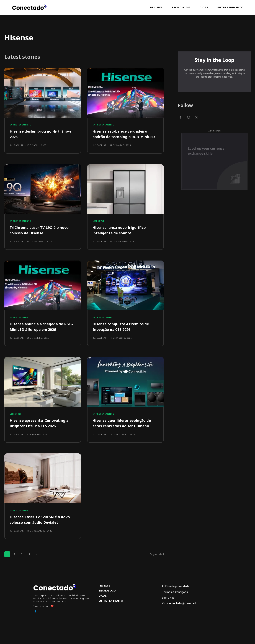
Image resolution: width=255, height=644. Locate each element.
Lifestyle (98, 226)
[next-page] (37, 559)
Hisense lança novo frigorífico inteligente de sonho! (122, 236)
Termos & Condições (175, 597)
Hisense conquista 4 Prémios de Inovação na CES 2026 (124, 332)
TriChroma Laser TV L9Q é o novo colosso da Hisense (42, 236)
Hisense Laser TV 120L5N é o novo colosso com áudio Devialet (42, 525)
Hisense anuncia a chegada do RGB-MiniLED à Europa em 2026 (40, 332)
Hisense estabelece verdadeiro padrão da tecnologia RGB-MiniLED (123, 136)
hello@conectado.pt (188, 608)
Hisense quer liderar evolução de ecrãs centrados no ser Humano (125, 428)
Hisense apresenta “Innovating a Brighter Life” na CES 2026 (42, 428)
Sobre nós (168, 603)
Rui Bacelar (17, 145)
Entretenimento (21, 125)
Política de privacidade (176, 591)
